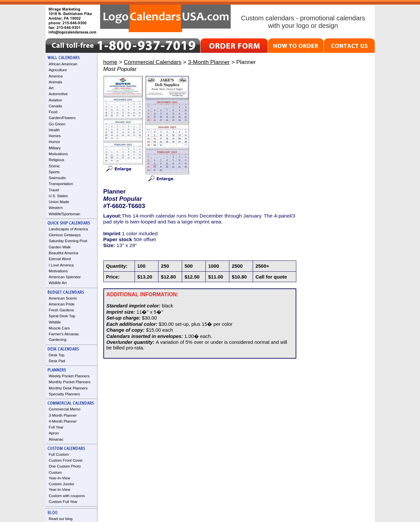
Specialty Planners (64, 394)
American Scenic (63, 298)
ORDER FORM (234, 46)
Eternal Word (60, 259)
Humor (55, 142)
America (56, 76)
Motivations (58, 154)
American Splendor (65, 277)
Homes (55, 136)
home (110, 62)
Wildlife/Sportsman (65, 214)
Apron (54, 433)
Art (51, 88)
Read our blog (61, 519)
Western (56, 208)
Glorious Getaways (65, 235)
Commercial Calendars (153, 62)
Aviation (56, 100)
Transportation (61, 184)
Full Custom (59, 454)
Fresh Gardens (62, 310)
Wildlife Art (58, 283)
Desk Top (57, 355)
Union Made (59, 202)
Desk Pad (57, 361)
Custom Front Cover (66, 460)
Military (55, 148)
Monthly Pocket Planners (70, 382)
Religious (57, 160)
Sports (54, 172)
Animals (56, 82)
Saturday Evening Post (68, 241)
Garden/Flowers (62, 118)
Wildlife (55, 322)
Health (54, 130)
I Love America (61, 265)
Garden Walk (60, 247)
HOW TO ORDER (296, 46)
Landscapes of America (69, 229)
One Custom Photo (65, 466)
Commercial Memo (65, 409)
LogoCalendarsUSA (165, 18)
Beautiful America (64, 253)
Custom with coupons (67, 496)
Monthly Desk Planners (68, 388)
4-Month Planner (63, 421)
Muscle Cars (59, 328)
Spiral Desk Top (62, 316)
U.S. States (58, 196)
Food (53, 112)
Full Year (56, 427)
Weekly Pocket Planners (69, 376)
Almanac (56, 439)
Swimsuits (57, 178)
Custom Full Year (63, 502)
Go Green (57, 124)
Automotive (58, 94)
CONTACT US (349, 46)
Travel (54, 190)
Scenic (55, 166)
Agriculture (58, 70)
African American (63, 64)
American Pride (62, 304)
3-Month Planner (63, 415)
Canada (55, 106)
